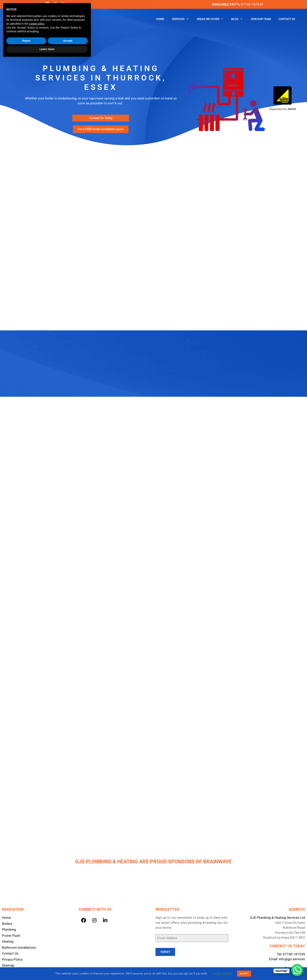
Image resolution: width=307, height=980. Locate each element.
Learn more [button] (47, 969)
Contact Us (287, 19)
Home (160, 19)
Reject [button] (26, 961)
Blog (239, 19)
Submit (165, 950)
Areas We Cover (212, 19)
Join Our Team (261, 19)
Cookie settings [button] (222, 974)
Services (182, 19)
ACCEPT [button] (244, 974)
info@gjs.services (292, 957)
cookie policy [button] (37, 944)
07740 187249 (294, 953)
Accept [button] (68, 961)
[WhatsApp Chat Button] (297, 970)
